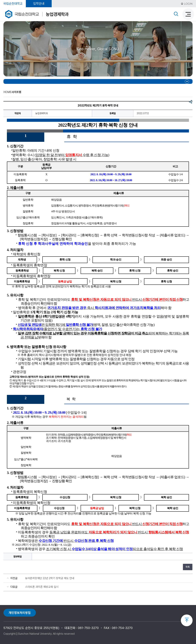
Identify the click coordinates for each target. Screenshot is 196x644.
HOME (7, 92)
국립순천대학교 (13, 4)
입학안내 (39, 4)
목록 (188, 567)
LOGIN (187, 4)
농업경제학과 (57, 14)
